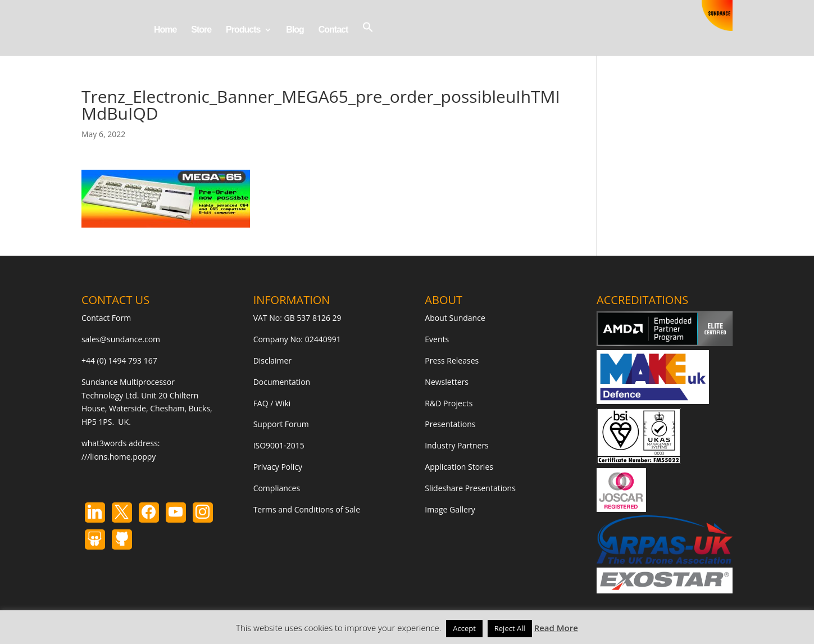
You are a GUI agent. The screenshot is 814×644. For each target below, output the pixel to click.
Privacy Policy (278, 467)
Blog (295, 30)
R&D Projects (449, 403)
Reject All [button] (510, 628)
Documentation (282, 382)
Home (165, 30)
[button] (368, 38)
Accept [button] (464, 628)
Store (201, 30)
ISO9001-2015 (279, 445)
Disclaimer (272, 360)
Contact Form (106, 318)
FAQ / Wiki (272, 403)
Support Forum (281, 424)
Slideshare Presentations (470, 488)
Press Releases (452, 360)
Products (243, 30)
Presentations (450, 424)
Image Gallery (450, 509)
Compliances (277, 488)
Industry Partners (456, 445)
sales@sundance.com (121, 339)
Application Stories (459, 467)
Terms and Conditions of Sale (307, 509)
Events (437, 339)
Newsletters (447, 382)
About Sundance (455, 318)
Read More (556, 628)
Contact (333, 30)
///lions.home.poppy (119, 457)
